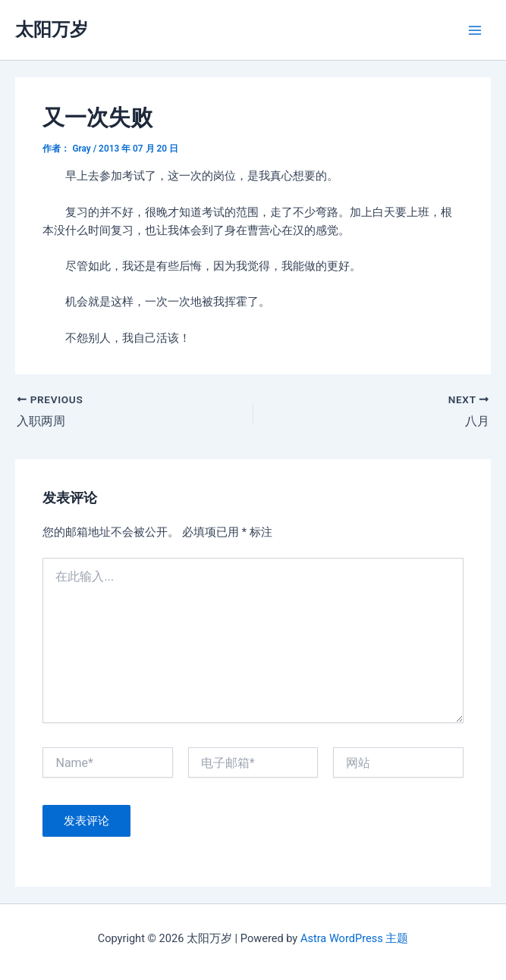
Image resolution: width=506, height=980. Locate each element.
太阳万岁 (52, 30)
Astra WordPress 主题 (354, 938)
